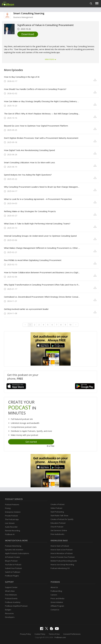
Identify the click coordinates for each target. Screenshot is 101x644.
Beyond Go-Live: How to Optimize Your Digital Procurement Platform (36, 126)
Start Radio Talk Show (59, 516)
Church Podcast (57, 527)
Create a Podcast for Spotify (62, 519)
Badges (8, 610)
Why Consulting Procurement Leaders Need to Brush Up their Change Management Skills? (42, 187)
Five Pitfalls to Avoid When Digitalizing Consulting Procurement (33, 260)
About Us (54, 587)
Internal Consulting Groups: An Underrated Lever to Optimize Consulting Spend (40, 236)
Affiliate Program (57, 606)
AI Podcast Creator (13, 557)
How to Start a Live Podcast (62, 550)
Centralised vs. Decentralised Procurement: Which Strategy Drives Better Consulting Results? (42, 297)
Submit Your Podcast (13, 568)
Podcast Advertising (13, 546)
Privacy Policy (25, 634)
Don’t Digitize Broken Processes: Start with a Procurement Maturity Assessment (41, 138)
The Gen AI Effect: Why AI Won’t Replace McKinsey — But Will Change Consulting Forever (42, 114)
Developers (10, 617)
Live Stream (10, 523)
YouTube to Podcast (13, 565)
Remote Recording (12, 531)
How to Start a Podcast (60, 546)
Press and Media (57, 598)
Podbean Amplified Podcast (16, 606)
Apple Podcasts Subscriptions (17, 553)
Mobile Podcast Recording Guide (64, 561)
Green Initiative (57, 602)
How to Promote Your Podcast (63, 557)
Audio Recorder (11, 527)
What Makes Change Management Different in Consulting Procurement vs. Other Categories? (42, 248)
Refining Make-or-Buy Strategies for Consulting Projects (30, 211)
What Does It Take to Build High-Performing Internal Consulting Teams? (37, 224)
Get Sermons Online (59, 530)
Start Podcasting (57, 512)
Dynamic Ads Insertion (14, 550)
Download (28, 34)
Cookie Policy (40, 634)
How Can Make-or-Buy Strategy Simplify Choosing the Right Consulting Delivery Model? (42, 101)
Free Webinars (11, 595)
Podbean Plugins (12, 576)
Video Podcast (56, 508)
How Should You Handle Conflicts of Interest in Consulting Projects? (35, 89)
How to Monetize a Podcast (62, 553)
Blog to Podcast (11, 561)
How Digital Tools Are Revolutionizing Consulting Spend (29, 150)
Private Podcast (11, 516)
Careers (54, 595)
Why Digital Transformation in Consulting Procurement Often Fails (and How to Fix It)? (42, 285)
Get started (31, 442)
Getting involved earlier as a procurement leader (26, 309)
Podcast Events (11, 598)
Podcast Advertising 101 (60, 568)
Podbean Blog (56, 591)
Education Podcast (58, 523)
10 (70, 325)
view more (51, 59)
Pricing (8, 508)
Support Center (11, 587)
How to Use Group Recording (62, 565)
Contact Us (55, 610)
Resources (9, 613)
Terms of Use (54, 634)
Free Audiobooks (57, 534)
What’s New (10, 591)
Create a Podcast (58, 504)
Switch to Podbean (13, 572)
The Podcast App (12, 519)
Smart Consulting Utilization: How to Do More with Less (29, 162)
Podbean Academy (13, 602)
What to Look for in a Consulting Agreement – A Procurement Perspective (38, 199)
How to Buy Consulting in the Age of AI (22, 77)
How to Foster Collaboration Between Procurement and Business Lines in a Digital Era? (42, 272)
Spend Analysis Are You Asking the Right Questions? (28, 175)
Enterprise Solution (13, 512)
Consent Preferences (72, 634)
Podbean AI (10, 534)
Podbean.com (60, 637)
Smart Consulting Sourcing (29, 13)
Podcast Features (12, 504)
